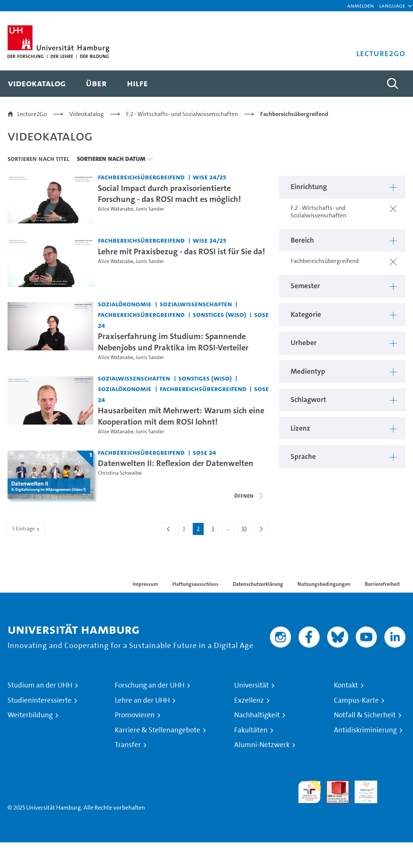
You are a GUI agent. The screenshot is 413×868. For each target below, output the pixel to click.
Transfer (128, 745)
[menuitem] (37, 84)
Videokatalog (87, 114)
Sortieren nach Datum (111, 159)
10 (246, 530)
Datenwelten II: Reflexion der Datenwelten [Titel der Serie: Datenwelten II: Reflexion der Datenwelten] (176, 463)
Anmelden (360, 5)
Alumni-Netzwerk (262, 745)
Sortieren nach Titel (38, 159)
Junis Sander (150, 209)
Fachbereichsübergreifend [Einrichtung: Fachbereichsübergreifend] (141, 177)
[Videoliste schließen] (249, 496)
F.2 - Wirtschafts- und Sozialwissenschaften (182, 114)
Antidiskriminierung (365, 730)
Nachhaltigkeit (257, 715)
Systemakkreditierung (394, 785)
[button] (392, 6)
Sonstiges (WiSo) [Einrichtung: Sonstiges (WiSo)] (219, 314)
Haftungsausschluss (195, 584)
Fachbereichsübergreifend (294, 114)
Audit (334, 785)
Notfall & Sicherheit (365, 715)
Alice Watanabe (116, 209)
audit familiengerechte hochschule (309, 792)
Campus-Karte (356, 700)
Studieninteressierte (40, 700)
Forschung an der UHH (150, 685)
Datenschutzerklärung (258, 584)
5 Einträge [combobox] (26, 529)
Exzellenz (249, 700)
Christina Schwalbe (120, 473)
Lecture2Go (32, 114)
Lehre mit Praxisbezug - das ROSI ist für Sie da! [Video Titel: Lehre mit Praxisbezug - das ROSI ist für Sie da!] (181, 251)
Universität (251, 685)
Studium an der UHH (40, 685)
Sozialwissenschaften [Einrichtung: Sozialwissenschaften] (196, 304)
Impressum (145, 584)
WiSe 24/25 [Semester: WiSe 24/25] (210, 177)
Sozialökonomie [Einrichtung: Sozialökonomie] (125, 304)
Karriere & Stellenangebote (158, 730)
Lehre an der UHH (142, 700)
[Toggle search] (392, 84)
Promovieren (135, 715)
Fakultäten (251, 730)
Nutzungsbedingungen (324, 584)
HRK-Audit (362, 789)
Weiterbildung (30, 715)
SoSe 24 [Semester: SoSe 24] (204, 452)
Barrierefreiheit (382, 584)
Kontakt (346, 685)
